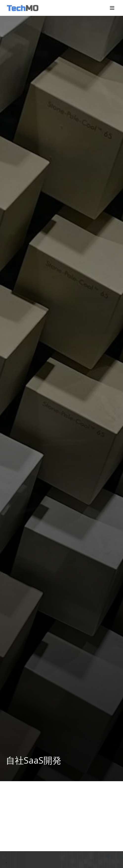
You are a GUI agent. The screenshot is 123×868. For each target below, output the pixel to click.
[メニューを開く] (112, 8)
